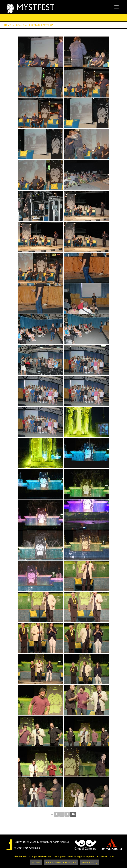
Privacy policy (89, 862)
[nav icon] (116, 7)
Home (8, 25)
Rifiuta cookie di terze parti (61, 862)
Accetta (36, 862)
